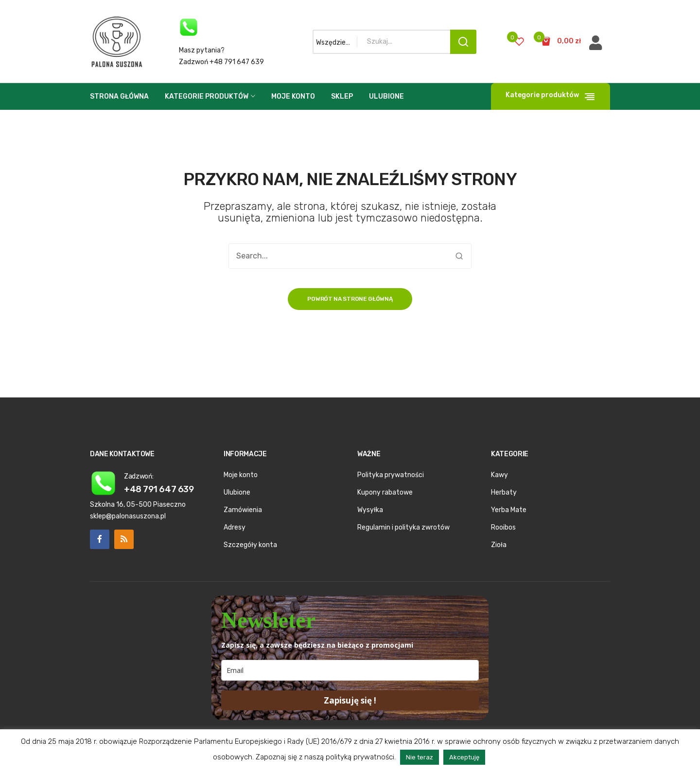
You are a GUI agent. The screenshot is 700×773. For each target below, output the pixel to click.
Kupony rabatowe (385, 492)
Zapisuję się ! (350, 700)
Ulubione (386, 96)
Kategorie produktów (207, 96)
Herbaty (504, 492)
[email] (350, 670)
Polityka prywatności (391, 475)
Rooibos (503, 527)
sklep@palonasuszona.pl (128, 516)
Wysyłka (370, 510)
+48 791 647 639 (159, 489)
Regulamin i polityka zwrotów (403, 527)
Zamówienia (243, 510)
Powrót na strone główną (350, 299)
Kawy (499, 475)
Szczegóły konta (250, 545)
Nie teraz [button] (420, 757)
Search (463, 42)
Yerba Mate (509, 510)
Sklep (342, 96)
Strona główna (119, 96)
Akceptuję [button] (464, 757)
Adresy (235, 527)
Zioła (499, 545)
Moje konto (293, 96)
